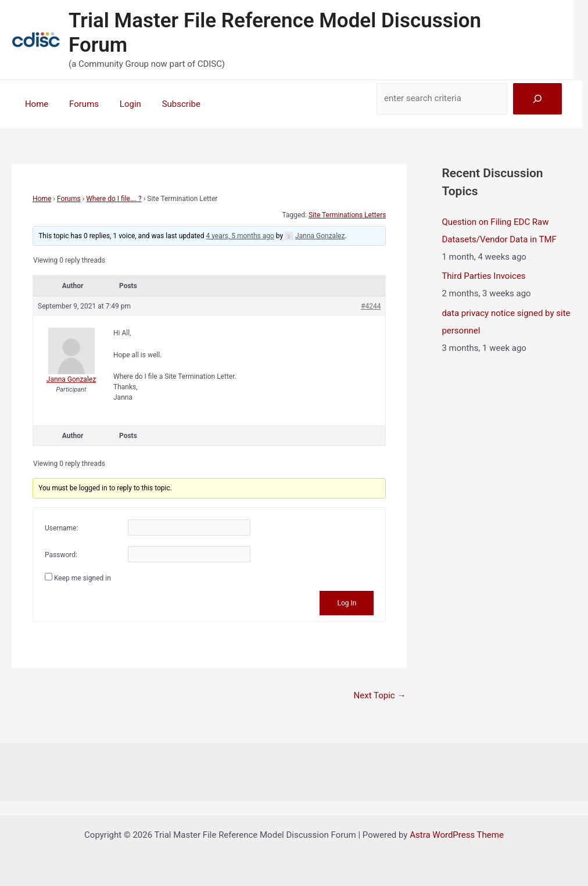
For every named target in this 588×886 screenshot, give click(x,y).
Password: (61, 555)
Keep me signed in (83, 578)
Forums (79, 104)
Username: (61, 528)
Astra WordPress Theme (457, 835)
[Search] (537, 99)
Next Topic (380, 695)
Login (122, 104)
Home (35, 104)
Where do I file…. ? (114, 199)
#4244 (371, 306)
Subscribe (169, 104)
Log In (347, 603)
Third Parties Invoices (483, 276)
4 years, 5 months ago (240, 236)
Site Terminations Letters (347, 215)
